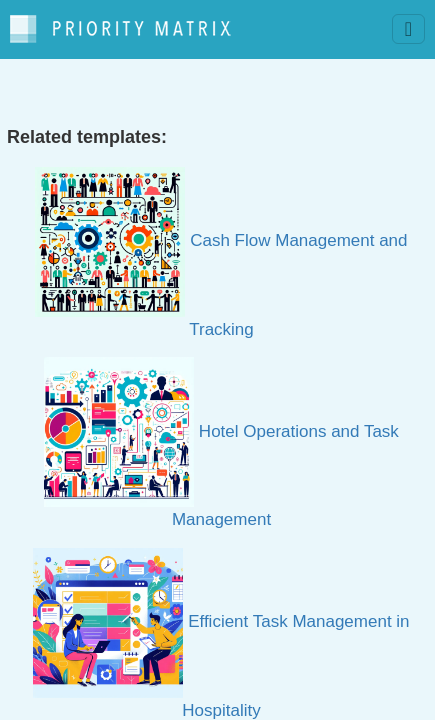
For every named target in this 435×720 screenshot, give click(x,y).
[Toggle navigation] (408, 29)
